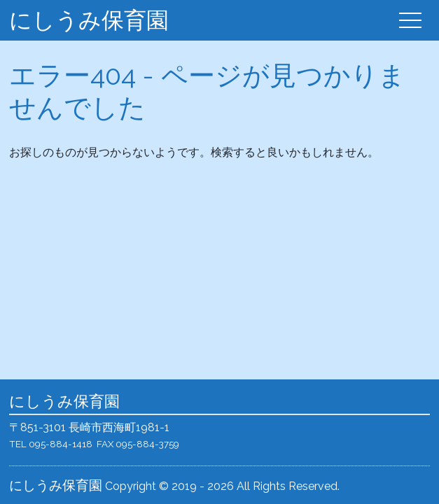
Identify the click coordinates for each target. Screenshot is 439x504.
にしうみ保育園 (89, 20)
